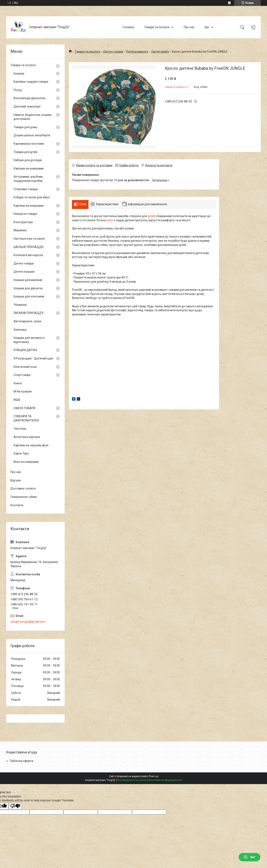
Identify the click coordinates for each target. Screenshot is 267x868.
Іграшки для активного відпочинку (29, 340)
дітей (151, 216)
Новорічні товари (25, 214)
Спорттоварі (22, 375)
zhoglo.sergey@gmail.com (28, 622)
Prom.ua (154, 776)
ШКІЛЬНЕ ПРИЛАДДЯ (28, 247)
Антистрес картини (27, 437)
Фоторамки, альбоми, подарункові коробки (28, 179)
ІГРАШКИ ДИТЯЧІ (25, 350)
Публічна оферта (22, 761)
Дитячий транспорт (27, 106)
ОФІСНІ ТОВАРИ (24, 408)
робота (110, 220)
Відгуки (16, 480)
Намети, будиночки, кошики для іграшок (33, 117)
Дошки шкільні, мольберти (32, 135)
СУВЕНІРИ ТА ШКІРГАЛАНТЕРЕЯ (26, 418)
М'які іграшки (23, 391)
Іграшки (19, 73)
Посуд (18, 90)
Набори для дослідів (28, 160)
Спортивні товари (26, 189)
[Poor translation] (15, 806)
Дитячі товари (113, 52)
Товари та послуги (157, 27)
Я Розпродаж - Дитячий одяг (33, 358)
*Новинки (20, 305)
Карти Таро (21, 453)
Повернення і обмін (24, 497)
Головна (128, 27)
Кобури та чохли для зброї (32, 197)
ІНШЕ (17, 400)
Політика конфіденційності (166, 780)
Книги (18, 383)
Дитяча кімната (137, 52)
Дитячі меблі (160, 52)
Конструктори (23, 222)
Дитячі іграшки (24, 272)
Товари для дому (25, 127)
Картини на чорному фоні (31, 445)
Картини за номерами (29, 168)
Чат (249, 857)
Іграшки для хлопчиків (29, 296)
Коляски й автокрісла (28, 255)
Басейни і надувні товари (31, 82)
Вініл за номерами (26, 462)
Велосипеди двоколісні (30, 98)
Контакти (17, 505)
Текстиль (20, 429)
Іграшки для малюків (28, 280)
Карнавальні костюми (29, 144)
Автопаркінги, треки (27, 321)
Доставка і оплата (23, 488)
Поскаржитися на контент (133, 780)
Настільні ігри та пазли (29, 239)
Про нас (189, 27)
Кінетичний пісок (25, 367)
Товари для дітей (25, 152)
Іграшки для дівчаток (28, 288)
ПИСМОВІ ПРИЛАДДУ (29, 313)
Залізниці (20, 330)
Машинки (20, 230)
